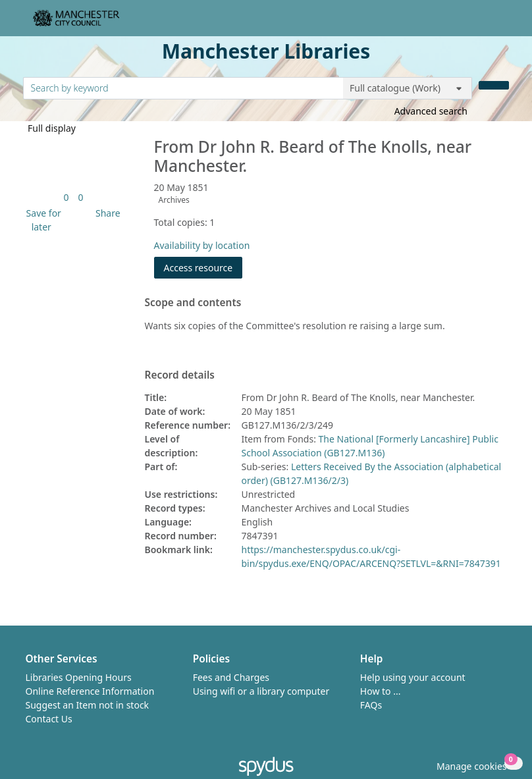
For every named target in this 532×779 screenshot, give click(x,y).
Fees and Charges (231, 677)
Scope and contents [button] (193, 303)
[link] (66, 197)
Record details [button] (180, 375)
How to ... (381, 691)
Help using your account (413, 677)
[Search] (494, 85)
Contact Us (49, 719)
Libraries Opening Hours (79, 677)
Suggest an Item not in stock (88, 705)
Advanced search (431, 111)
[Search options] (408, 88)
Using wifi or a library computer (261, 691)
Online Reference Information (90, 691)
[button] (42, 220)
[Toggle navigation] (502, 23)
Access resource (199, 268)
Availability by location (202, 245)
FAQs (371, 705)
